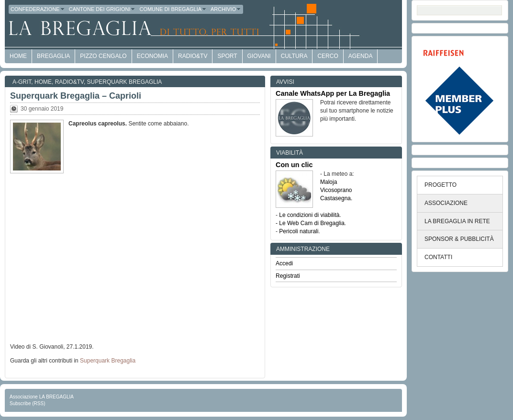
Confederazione (38, 9)
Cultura (294, 56)
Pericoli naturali (299, 231)
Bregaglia (53, 56)
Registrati (288, 276)
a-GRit (22, 82)
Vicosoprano (336, 190)
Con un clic (294, 165)
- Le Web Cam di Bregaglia (310, 223)
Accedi (284, 263)
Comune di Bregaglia (173, 9)
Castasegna (335, 198)
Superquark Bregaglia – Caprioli (76, 96)
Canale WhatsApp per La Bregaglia (333, 93)
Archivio (226, 9)
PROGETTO (441, 185)
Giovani (259, 56)
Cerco (328, 56)
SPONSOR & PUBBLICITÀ (459, 239)
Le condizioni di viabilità (309, 215)
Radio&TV (193, 56)
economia (152, 56)
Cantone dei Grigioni (102, 9)
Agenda (361, 56)
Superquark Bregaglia (125, 82)
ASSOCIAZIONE (446, 203)
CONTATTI (438, 257)
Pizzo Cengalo (103, 56)
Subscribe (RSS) (27, 403)
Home (43, 82)
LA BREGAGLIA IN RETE (457, 221)
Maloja (329, 182)
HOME (18, 56)
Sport (227, 56)
